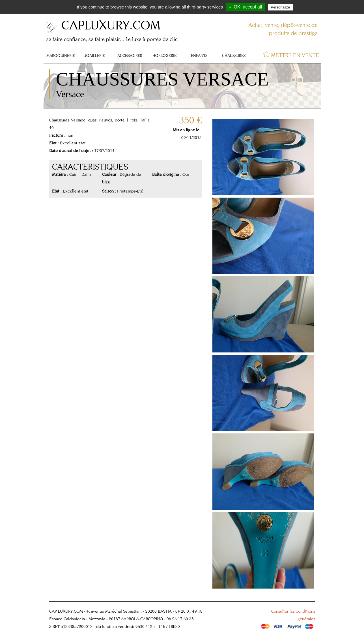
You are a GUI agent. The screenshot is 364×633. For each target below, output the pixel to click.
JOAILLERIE (95, 55)
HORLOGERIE (164, 55)
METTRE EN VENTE (295, 55)
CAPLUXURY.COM (111, 25)
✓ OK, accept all (245, 7)
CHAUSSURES (234, 55)
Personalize (280, 7)
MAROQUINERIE (61, 55)
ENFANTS (199, 55)
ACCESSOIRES (130, 55)
